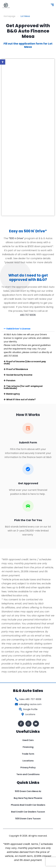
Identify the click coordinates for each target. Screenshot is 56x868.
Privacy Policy (28, 767)
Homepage (10, 16)
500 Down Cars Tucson (28, 819)
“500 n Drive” (16, 238)
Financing (28, 747)
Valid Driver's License (18, 329)
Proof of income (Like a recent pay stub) (25, 363)
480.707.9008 (28, 315)
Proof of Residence (17, 369)
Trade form (28, 754)
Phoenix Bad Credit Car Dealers (28, 805)
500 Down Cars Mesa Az (28, 791)
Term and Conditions (28, 774)
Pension (11, 380)
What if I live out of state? (21, 399)
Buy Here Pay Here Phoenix (28, 798)
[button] (3, 62)
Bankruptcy (13, 394)
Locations (28, 761)
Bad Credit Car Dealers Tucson (28, 812)
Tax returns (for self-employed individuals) (23, 387)
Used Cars (28, 740)
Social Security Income (19, 375)
